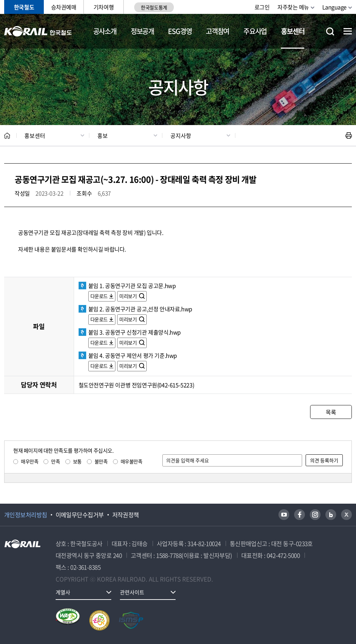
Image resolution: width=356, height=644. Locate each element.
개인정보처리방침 (26, 515)
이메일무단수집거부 (80, 515)
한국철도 (24, 7)
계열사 (63, 592)
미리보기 (128, 296)
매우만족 (30, 461)
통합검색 (330, 31)
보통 (77, 461)
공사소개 (105, 31)
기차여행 (104, 7)
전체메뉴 (348, 31)
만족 (55, 461)
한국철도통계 (154, 7)
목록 (331, 412)
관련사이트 (132, 592)
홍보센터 (293, 31)
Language (334, 7)
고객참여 (217, 31)
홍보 (103, 135)
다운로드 (99, 296)
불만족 (101, 461)
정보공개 (142, 31)
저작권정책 (126, 515)
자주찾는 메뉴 (293, 7)
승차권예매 (64, 7)
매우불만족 (132, 461)
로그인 (262, 7)
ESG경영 (180, 31)
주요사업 (255, 31)
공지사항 (181, 135)
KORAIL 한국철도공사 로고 (38, 31)
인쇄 (349, 135)
